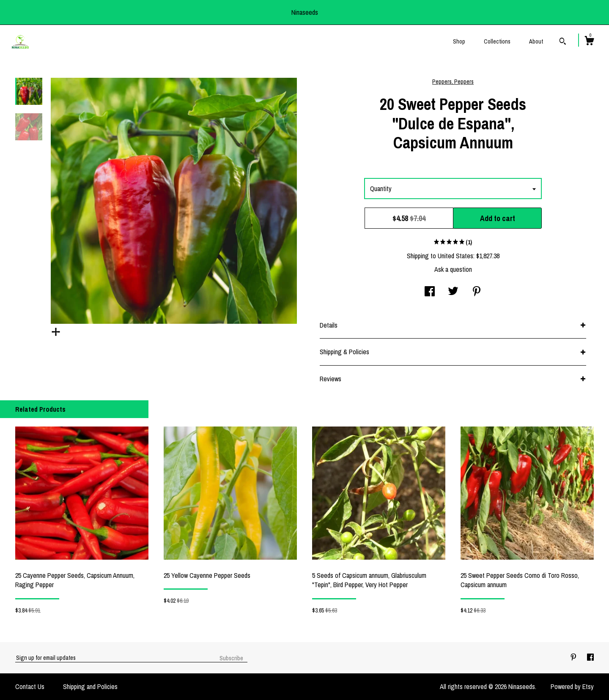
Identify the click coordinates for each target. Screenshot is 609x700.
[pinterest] (574, 657)
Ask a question (453, 269)
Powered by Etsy (572, 686)
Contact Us (30, 686)
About (536, 41)
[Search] (563, 42)
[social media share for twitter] (453, 292)
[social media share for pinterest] (477, 292)
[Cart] (589, 42)
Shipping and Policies (90, 686)
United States (455, 256)
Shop (459, 41)
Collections (497, 41)
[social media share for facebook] (430, 292)
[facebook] (590, 657)
